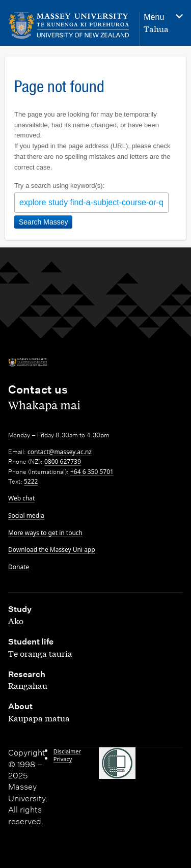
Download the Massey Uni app (52, 550)
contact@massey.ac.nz (60, 452)
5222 (31, 481)
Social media (26, 515)
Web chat (21, 498)
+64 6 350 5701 (92, 472)
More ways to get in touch (45, 533)
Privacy (63, 759)
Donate (19, 567)
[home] (69, 26)
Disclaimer (67, 751)
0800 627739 (63, 461)
